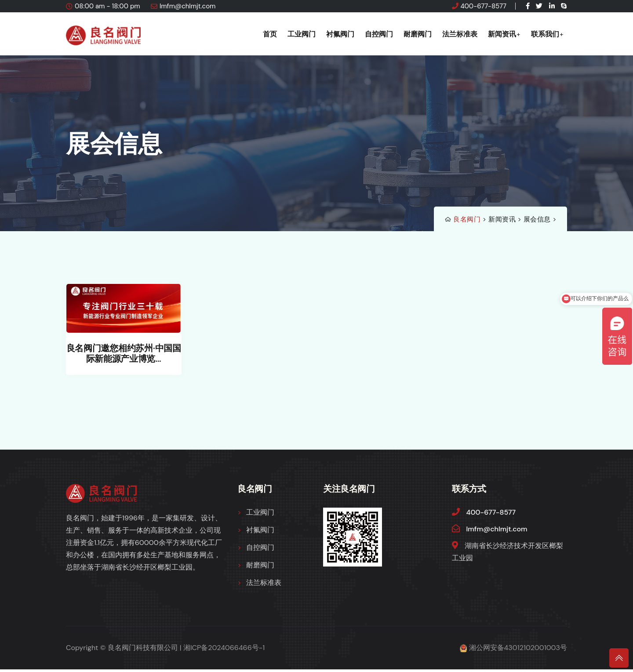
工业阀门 (302, 34)
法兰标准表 (460, 34)
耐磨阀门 (418, 34)
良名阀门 (467, 219)
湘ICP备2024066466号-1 (224, 650)
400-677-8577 (484, 6)
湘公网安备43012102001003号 (518, 650)
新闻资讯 (502, 34)
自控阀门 (379, 34)
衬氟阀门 (340, 34)
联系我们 (545, 34)
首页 (270, 34)
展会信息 (537, 219)
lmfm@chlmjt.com (188, 6)
